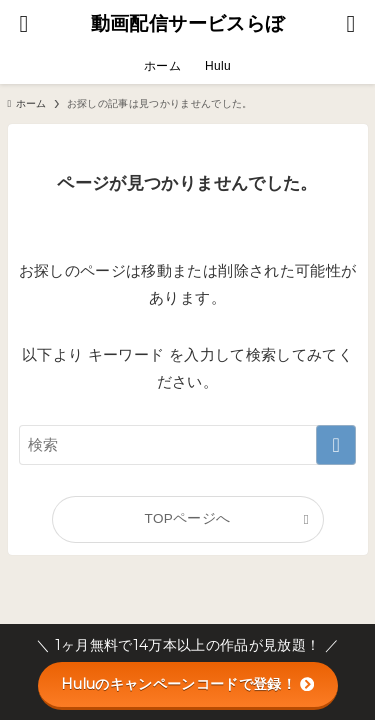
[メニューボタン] (351, 24)
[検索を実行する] (336, 445)
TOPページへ (188, 518)
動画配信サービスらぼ (187, 24)
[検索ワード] (188, 445)
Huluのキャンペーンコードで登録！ (187, 684)
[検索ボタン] (24, 24)
